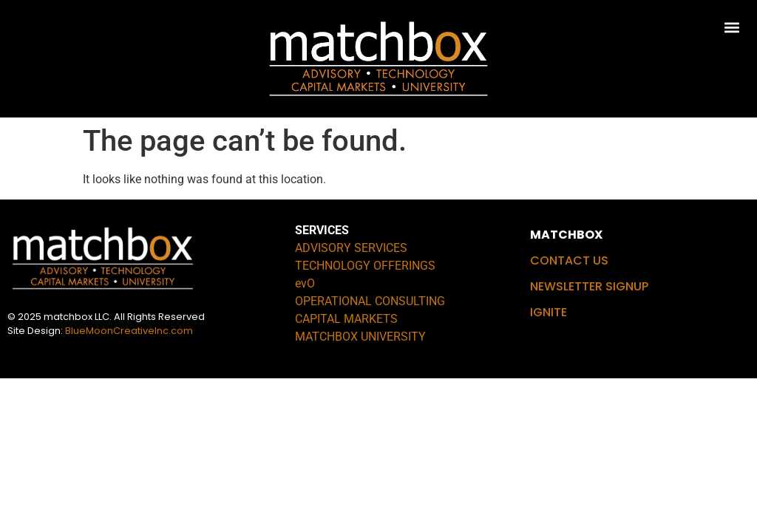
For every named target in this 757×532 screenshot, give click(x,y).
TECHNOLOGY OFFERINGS (365, 266)
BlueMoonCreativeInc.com (129, 331)
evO (305, 283)
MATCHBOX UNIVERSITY (360, 337)
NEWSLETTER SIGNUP (589, 286)
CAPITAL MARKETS (346, 319)
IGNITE (549, 312)
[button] (732, 27)
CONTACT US (569, 260)
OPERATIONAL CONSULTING (370, 301)
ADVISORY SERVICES (351, 248)
